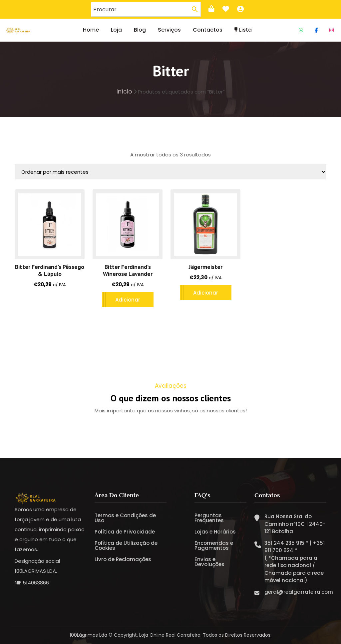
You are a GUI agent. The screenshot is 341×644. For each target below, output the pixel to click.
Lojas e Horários (215, 532)
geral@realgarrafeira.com (299, 592)
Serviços (169, 30)
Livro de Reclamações (123, 559)
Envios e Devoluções (209, 562)
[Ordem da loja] (170, 172)
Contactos (208, 30)
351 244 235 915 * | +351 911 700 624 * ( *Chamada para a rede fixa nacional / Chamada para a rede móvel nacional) (295, 561)
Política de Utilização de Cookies (126, 545)
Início (124, 91)
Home (91, 30)
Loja (116, 30)
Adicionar (128, 300)
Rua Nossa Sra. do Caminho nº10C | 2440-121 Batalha (295, 524)
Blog (140, 30)
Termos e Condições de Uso (125, 518)
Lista (243, 30)
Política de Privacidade (125, 532)
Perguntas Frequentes (209, 518)
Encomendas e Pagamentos (214, 545)
